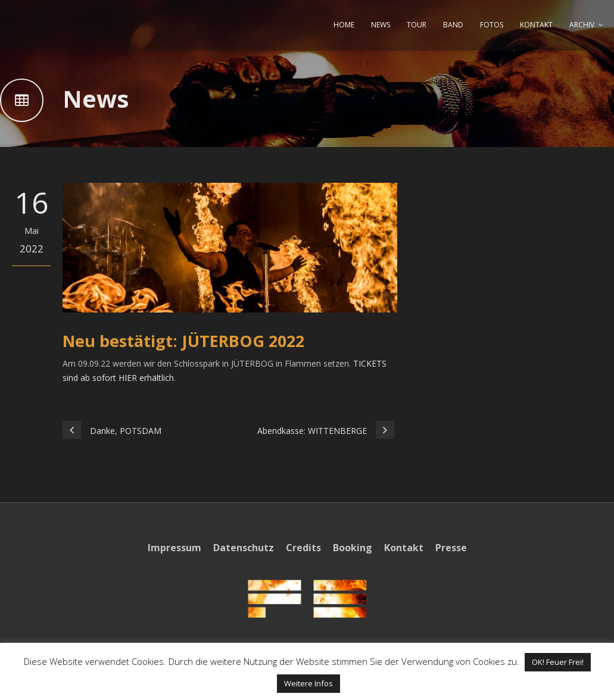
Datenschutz (244, 548)
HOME (344, 25)
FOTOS (492, 25)
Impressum (174, 548)
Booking (353, 548)
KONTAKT (536, 25)
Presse (451, 548)
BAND (453, 25)
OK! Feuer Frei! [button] (558, 662)
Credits (303, 548)
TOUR (417, 25)
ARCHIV (582, 25)
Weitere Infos (308, 683)
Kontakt (404, 548)
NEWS (381, 25)
